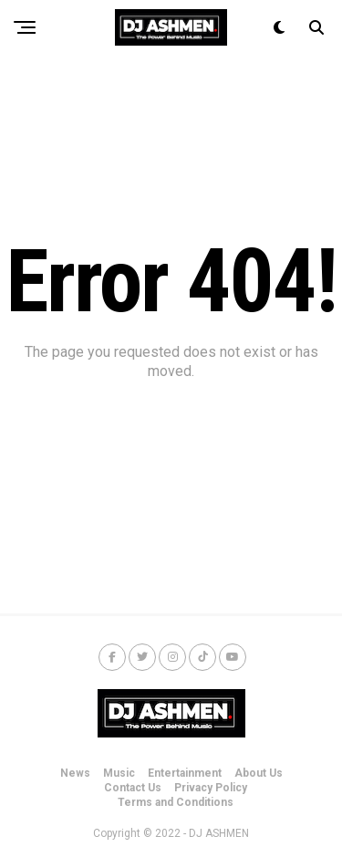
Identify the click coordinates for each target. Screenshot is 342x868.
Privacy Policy (211, 788)
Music (119, 773)
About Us (259, 773)
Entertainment (185, 773)
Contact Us (133, 788)
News (75, 773)
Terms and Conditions (176, 802)
